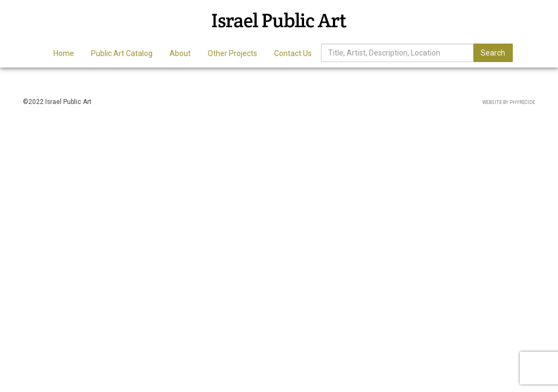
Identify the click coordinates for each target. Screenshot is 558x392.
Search (493, 53)
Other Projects (232, 53)
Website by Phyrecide (509, 102)
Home (64, 53)
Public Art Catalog (122, 53)
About (180, 53)
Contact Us (293, 53)
